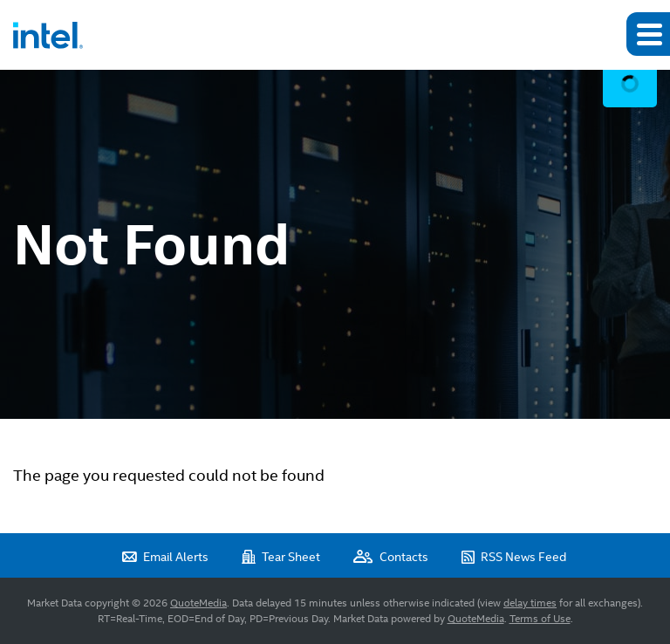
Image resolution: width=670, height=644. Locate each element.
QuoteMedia (198, 603)
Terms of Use (540, 619)
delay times (530, 603)
